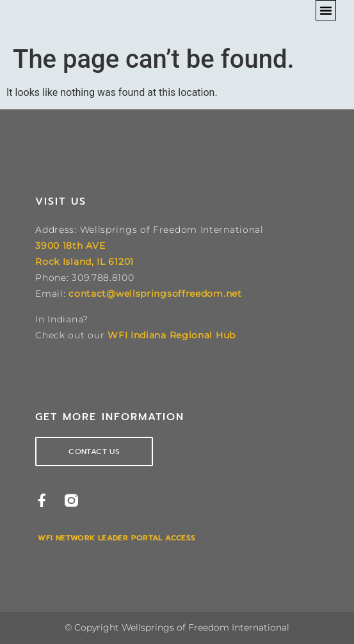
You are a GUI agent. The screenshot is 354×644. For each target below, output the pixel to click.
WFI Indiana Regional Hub (172, 335)
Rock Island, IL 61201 (84, 262)
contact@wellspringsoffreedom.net (155, 294)
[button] (326, 10)
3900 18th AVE (70, 246)
